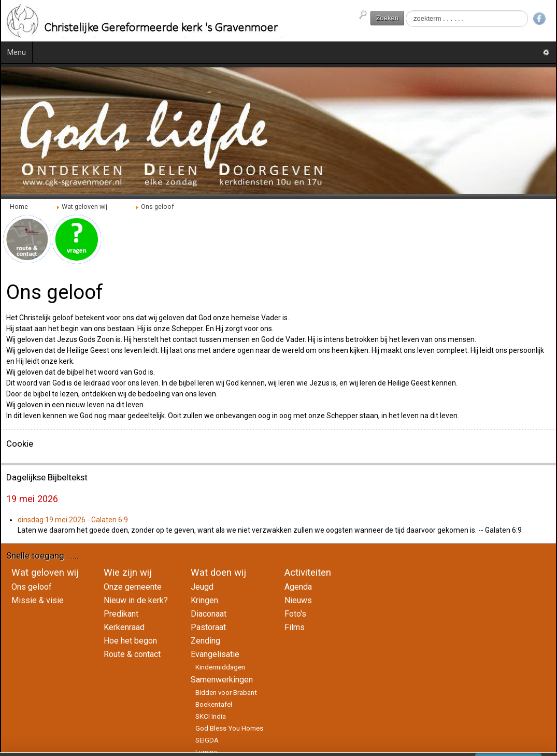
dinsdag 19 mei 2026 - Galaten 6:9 (73, 520)
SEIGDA (207, 740)
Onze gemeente (133, 587)
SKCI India (211, 716)
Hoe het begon (130, 641)
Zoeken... (404, 11)
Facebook (539, 19)
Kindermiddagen (220, 667)
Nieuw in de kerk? (136, 600)
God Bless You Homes (229, 728)
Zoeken (387, 18)
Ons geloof (32, 587)
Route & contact (132, 654)
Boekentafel (214, 704)
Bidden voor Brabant (226, 693)
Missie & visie (38, 600)
